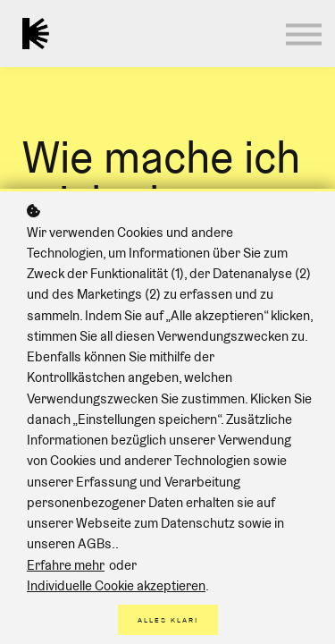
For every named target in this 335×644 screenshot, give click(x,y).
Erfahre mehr (66, 565)
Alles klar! (168, 620)
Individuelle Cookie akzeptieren (116, 585)
